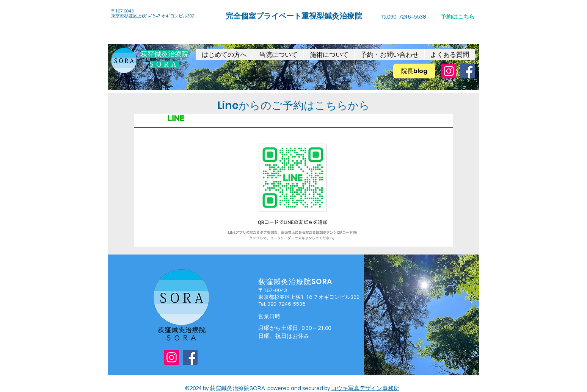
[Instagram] (449, 71)
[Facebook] (467, 71)
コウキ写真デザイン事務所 (365, 388)
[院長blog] (414, 71)
